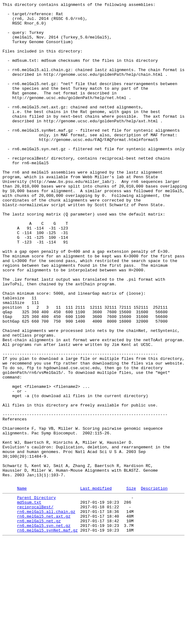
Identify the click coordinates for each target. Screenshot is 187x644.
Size (131, 585)
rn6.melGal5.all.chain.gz (46, 612)
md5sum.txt (29, 601)
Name (22, 585)
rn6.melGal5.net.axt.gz (44, 618)
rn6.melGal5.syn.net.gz (44, 629)
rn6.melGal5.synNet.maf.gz (47, 634)
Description (154, 585)
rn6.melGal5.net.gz (39, 623)
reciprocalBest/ (35, 606)
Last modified (96, 585)
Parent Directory (37, 595)
